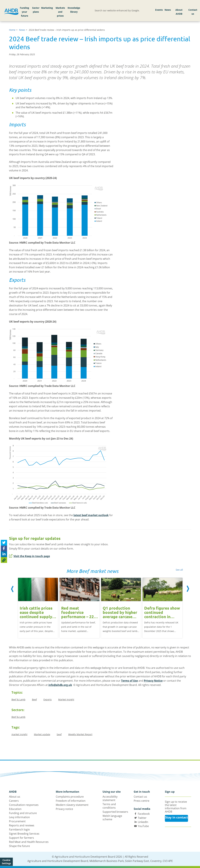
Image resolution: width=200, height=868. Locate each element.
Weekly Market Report (80, 734)
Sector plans (36, 10)
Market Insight (66, 699)
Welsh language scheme (112, 818)
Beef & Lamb (18, 699)
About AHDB (179, 12)
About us (15, 797)
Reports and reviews (22, 825)
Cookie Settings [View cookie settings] (6, 862)
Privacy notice (64, 809)
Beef (34, 699)
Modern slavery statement (72, 805)
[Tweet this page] (4, 543)
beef (59, 734)
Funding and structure (23, 813)
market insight (19, 734)
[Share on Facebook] (4, 548)
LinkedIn (143, 822)
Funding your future (24, 12)
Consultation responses (24, 805)
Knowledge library (74, 10)
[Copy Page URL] (4, 560)
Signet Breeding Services (24, 834)
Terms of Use (129, 681)
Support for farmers (21, 838)
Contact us (193, 12)
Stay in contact (176, 817)
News (168, 10)
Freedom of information (71, 801)
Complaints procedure (70, 797)
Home (12, 30)
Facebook (144, 814)
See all (179, 570)
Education (15, 809)
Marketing (47, 8)
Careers (14, 801)
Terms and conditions (109, 806)
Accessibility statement (110, 798)
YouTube (143, 826)
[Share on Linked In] (4, 554)
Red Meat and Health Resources (29, 842)
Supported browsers (115, 812)
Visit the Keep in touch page (29, 556)
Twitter (142, 818)
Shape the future (19, 846)
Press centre (142, 801)
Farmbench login (19, 830)
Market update (42, 734)
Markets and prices (60, 12)
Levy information (19, 817)
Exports (48, 699)
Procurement (17, 821)
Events (159, 10)
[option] (38, 606)
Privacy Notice (153, 681)
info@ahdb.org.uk (60, 685)
